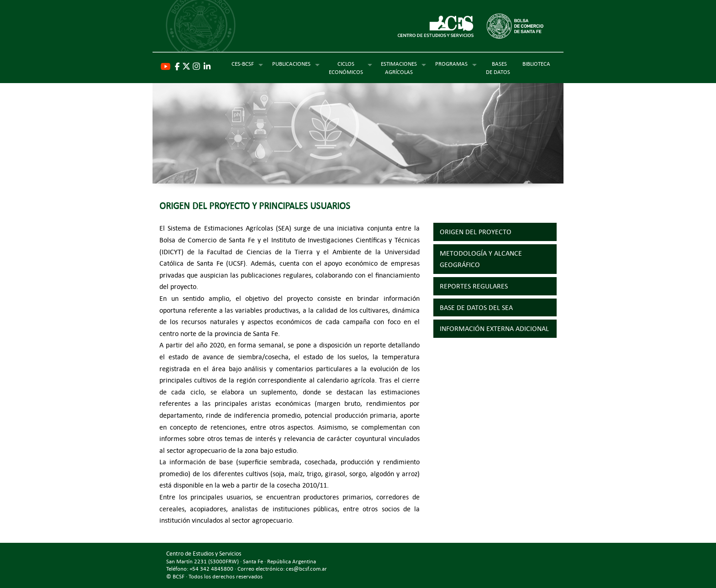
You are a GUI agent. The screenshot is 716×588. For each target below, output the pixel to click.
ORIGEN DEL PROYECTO (476, 232)
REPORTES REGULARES (474, 286)
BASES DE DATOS (499, 68)
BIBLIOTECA (536, 63)
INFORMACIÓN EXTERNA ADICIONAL (494, 328)
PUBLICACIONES (291, 63)
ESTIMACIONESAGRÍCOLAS (399, 68)
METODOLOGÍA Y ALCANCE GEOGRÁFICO (481, 259)
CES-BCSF (243, 63)
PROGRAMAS (451, 63)
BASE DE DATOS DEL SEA (476, 307)
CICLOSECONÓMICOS (346, 68)
